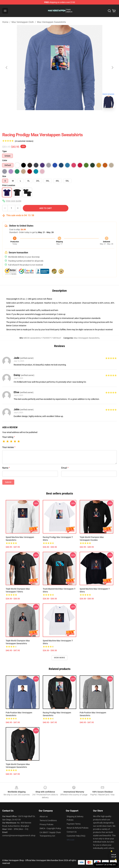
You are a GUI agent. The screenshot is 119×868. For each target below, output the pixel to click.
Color (5, 160)
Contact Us (72, 832)
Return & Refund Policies (78, 828)
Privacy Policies (46, 824)
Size (4, 176)
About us (44, 816)
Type (4, 151)
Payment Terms (74, 824)
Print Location (9, 185)
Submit (8, 482)
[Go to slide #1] (52, 116)
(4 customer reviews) (24, 141)
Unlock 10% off (114, 856)
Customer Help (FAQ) (76, 836)
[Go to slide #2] (67, 116)
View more (59, 658)
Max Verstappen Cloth (23, 22)
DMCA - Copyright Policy (50, 828)
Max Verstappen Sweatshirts (51, 22)
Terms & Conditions (48, 820)
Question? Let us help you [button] (106, 865)
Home (5, 22)
